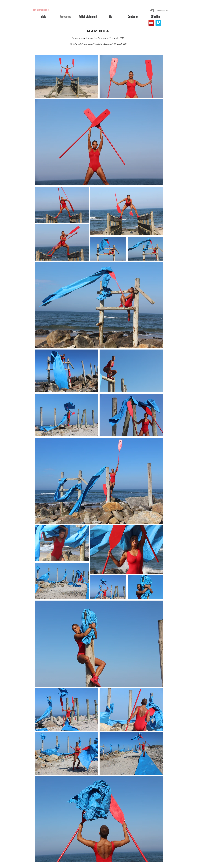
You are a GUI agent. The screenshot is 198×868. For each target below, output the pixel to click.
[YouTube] (151, 23)
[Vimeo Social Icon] (158, 23)
